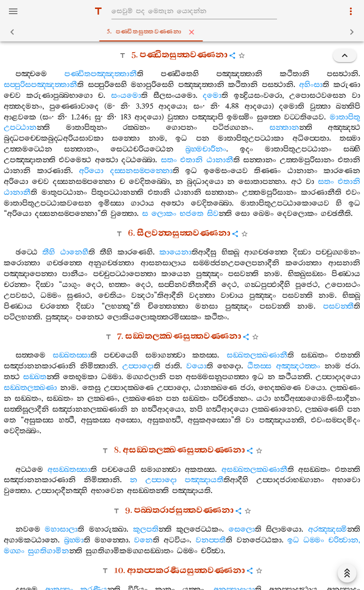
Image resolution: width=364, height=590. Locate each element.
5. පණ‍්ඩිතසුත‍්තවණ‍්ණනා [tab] (184, 32)
